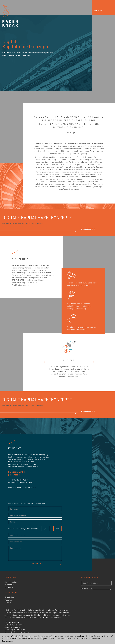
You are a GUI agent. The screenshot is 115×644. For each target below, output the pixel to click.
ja (45, 528)
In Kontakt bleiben (90, 577)
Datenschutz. (7, 641)
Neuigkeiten (9, 597)
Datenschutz (9, 585)
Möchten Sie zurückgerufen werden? (23, 528)
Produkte (8, 600)
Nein (57, 528)
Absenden (38, 564)
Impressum (9, 587)
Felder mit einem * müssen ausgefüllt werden (27, 504)
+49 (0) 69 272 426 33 (20, 480)
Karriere (8, 603)
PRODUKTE (88, 229)
